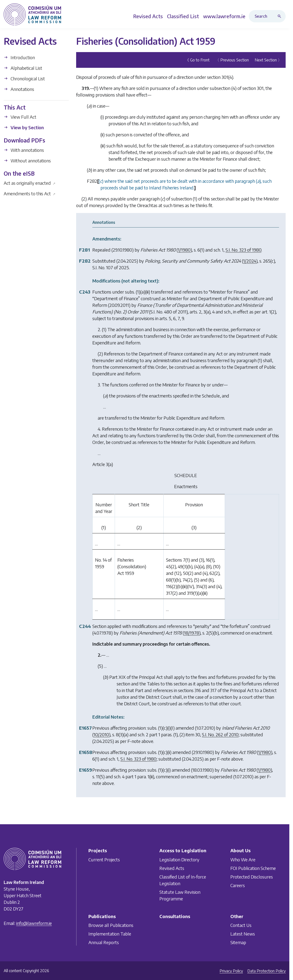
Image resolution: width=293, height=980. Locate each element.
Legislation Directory (179, 859)
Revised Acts (172, 868)
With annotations (24, 150)
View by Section (24, 127)
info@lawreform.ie (34, 923)
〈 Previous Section (232, 60)
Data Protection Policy (266, 971)
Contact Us (241, 925)
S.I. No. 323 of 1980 (243, 250)
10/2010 (101, 734)
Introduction (19, 57)
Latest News (243, 934)
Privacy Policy (231, 971)
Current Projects (104, 859)
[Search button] (280, 16)
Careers (238, 885)
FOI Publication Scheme (253, 868)
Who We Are (243, 859)
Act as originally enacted (30, 183)
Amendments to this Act (30, 193)
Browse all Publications (111, 925)
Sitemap (238, 942)
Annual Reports (104, 942)
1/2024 (250, 261)
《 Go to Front (197, 60)
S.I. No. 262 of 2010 (220, 734)
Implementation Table (110, 934)
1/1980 (184, 250)
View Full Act (20, 117)
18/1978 (192, 633)
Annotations (19, 89)
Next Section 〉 (268, 60)
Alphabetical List (23, 68)
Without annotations (27, 161)
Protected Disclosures (252, 876)
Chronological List (24, 78)
